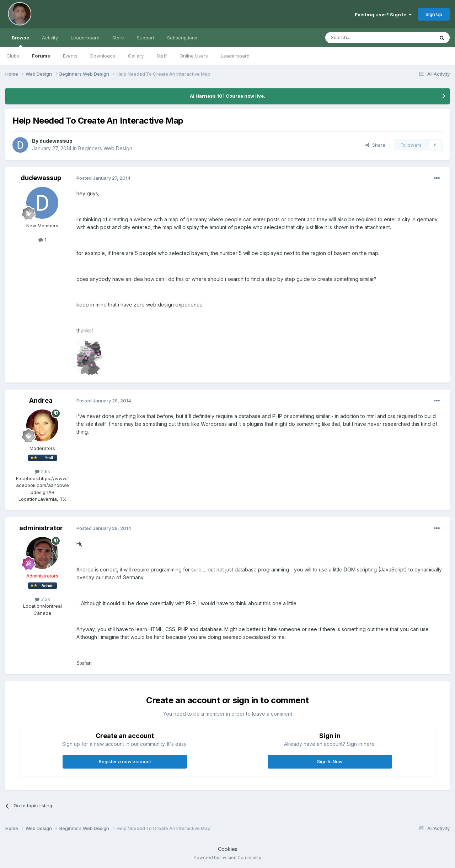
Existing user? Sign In (383, 15)
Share (375, 145)
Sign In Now (330, 761)
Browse (20, 41)
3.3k (42, 599)
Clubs (13, 56)
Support (146, 38)
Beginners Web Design (105, 148)
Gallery (136, 56)
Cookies (228, 849)
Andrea (41, 400)
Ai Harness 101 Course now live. (227, 96)
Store (118, 38)
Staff (162, 56)
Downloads (103, 56)
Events (70, 56)
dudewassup (56, 141)
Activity (50, 38)
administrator (41, 528)
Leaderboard (235, 56)
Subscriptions (182, 38)
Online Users (194, 56)
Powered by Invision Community (227, 858)
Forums (41, 56)
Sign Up (434, 14)
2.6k (42, 471)
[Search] (362, 38)
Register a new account (125, 761)
